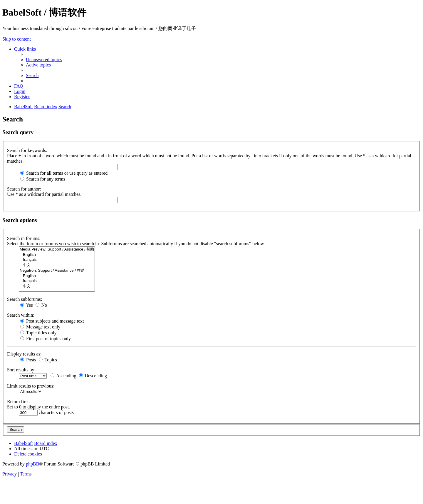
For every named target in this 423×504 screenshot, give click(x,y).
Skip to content (17, 39)
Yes (27, 305)
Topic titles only (38, 333)
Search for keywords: (27, 150)
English (57, 255)
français (57, 260)
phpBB (32, 464)
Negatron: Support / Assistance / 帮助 (57, 271)
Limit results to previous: (31, 386)
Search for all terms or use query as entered (64, 173)
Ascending (63, 376)
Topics (48, 360)
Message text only (40, 327)
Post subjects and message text (52, 321)
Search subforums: (25, 299)
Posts (28, 360)
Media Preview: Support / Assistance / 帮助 (57, 250)
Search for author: (24, 189)
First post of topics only (46, 339)
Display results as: (24, 354)
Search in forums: (24, 238)
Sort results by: (21, 370)
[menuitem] (44, 60)
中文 (57, 265)
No (41, 305)
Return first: (19, 402)
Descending (93, 376)
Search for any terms (43, 179)
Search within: (21, 315)
